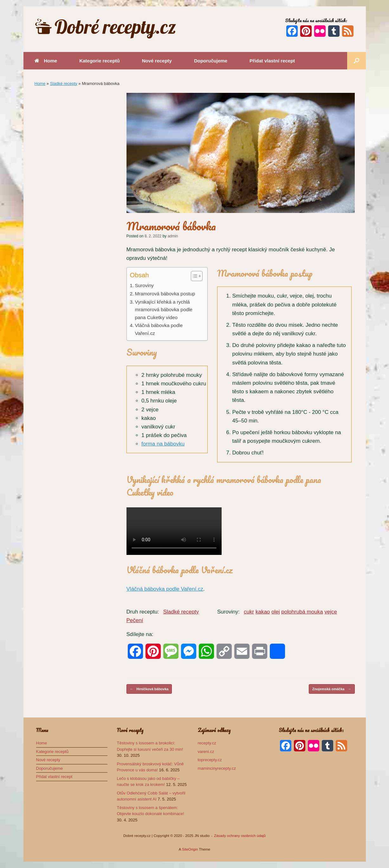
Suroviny (144, 285)
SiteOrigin (190, 849)
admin (173, 236)
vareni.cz (206, 752)
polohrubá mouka (302, 612)
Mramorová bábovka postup (165, 294)
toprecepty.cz (210, 760)
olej (276, 612)
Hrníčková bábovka (149, 689)
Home (46, 61)
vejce (331, 612)
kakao (263, 612)
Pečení (135, 620)
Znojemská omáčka (332, 689)
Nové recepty (157, 61)
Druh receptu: (143, 612)
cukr (249, 612)
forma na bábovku (163, 444)
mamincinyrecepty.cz (217, 768)
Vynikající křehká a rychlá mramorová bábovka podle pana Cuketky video (163, 310)
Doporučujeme (211, 61)
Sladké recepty (64, 84)
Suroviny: (228, 612)
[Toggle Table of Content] (194, 276)
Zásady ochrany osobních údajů (240, 836)
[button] (357, 61)
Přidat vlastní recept (272, 61)
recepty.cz (207, 743)
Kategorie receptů (100, 61)
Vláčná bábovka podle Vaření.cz (159, 329)
